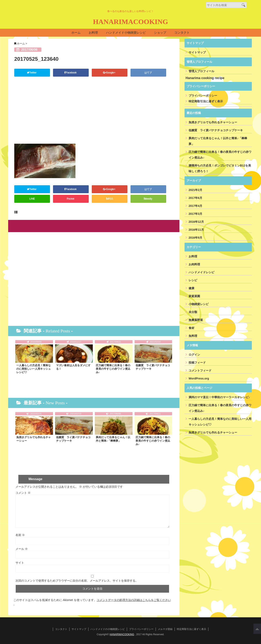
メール (22, 549)
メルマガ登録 (165, 629)
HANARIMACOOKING (130, 22)
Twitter (32, 73)
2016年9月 (195, 238)
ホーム (76, 33)
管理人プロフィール (201, 71)
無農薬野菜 (196, 320)
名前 (20, 535)
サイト (20, 562)
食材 (191, 328)
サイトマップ (197, 53)
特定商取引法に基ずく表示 (206, 101)
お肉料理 (194, 265)
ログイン (194, 355)
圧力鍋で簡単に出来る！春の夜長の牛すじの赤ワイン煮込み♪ (113, 369)
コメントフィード (200, 371)
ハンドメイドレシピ (201, 272)
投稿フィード (197, 363)
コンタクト (182, 33)
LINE (32, 199)
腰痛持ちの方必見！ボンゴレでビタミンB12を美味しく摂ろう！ (220, 169)
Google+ (109, 73)
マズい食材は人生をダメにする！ (73, 367)
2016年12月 (196, 222)
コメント (23, 493)
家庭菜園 (194, 296)
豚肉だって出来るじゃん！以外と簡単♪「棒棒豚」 (113, 439)
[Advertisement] (94, 113)
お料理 (93, 33)
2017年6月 (195, 198)
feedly (148, 199)
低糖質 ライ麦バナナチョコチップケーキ (153, 367)
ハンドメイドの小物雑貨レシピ (108, 629)
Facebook (71, 73)
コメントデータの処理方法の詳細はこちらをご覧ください (134, 600)
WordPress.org (199, 379)
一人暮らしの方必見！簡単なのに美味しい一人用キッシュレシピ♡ (34, 369)
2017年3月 (195, 214)
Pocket (71, 199)
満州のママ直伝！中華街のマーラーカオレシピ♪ (219, 397)
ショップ (160, 33)
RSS (110, 199)
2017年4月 (195, 206)
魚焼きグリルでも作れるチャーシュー (34, 439)
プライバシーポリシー (203, 96)
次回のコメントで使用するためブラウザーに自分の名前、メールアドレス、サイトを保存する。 (77, 580)
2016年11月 (196, 230)
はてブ (148, 73)
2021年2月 (195, 190)
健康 (191, 288)
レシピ (193, 280)
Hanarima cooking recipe (205, 78)
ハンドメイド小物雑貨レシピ (126, 33)
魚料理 (193, 336)
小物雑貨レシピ (199, 304)
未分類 (193, 312)
